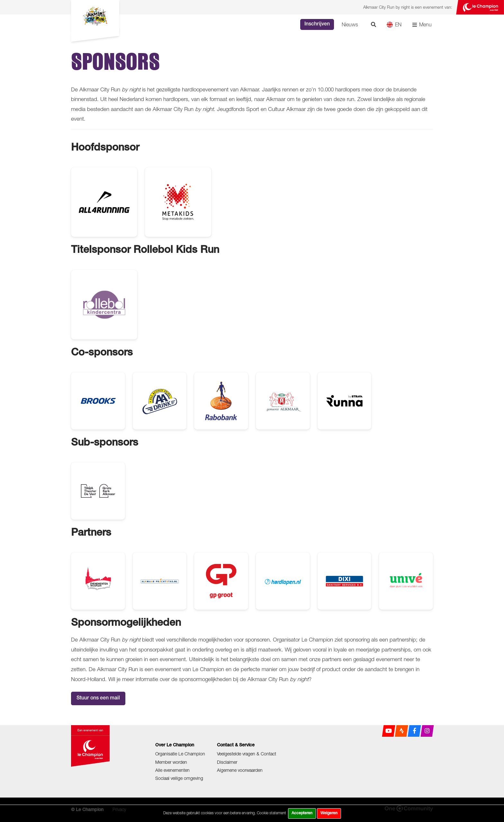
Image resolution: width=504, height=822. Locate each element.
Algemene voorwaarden (240, 770)
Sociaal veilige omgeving (179, 778)
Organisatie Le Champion (180, 754)
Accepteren (302, 813)
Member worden (171, 762)
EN (394, 25)
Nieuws (350, 24)
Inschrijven (317, 24)
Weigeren (329, 813)
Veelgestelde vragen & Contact (247, 754)
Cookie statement (271, 813)
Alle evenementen (172, 770)
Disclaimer (227, 762)
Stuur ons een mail (98, 698)
